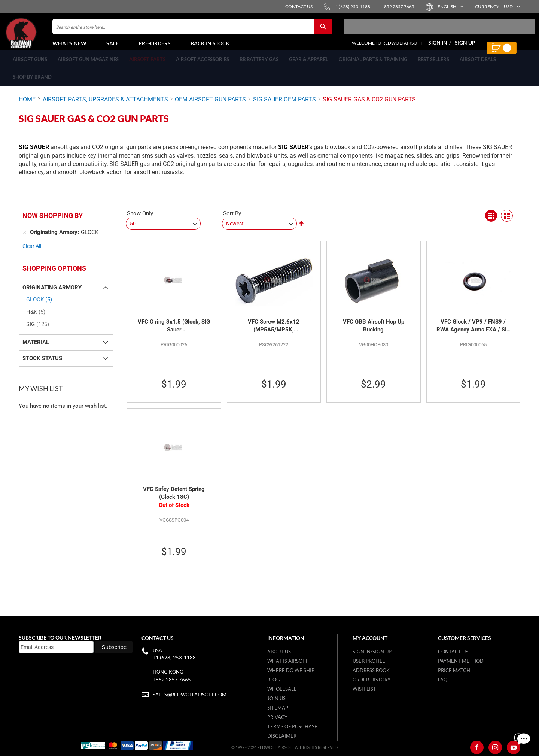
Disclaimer (282, 736)
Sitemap (278, 708)
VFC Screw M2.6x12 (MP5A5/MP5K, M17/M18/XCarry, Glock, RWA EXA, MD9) (274, 330)
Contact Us (453, 652)
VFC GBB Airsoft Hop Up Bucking (374, 330)
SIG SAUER (293, 151)
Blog (274, 680)
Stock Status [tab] (42, 362)
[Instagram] (495, 747)
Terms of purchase (292, 726)
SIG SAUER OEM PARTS (284, 108)
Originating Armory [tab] (52, 292)
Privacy (277, 717)
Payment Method (461, 661)
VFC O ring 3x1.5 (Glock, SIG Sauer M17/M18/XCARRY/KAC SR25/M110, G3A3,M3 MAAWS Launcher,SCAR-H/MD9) (174, 330)
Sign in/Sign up (372, 652)
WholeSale (282, 689)
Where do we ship (291, 670)
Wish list (364, 689)
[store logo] (39, 38)
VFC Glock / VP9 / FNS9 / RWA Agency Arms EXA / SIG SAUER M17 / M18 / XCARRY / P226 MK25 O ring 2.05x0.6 (473, 330)
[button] (450, 7)
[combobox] (192, 31)
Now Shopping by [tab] (53, 220)
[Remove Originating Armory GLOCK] (25, 237)
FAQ (443, 680)
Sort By (232, 218)
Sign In (438, 47)
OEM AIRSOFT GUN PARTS (210, 108)
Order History (371, 680)
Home (27, 108)
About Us (279, 652)
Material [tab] (36, 346)
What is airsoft (288, 661)
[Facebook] (477, 747)
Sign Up (465, 47)
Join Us (276, 698)
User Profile (369, 661)
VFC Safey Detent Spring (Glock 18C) (174, 497)
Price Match (454, 670)
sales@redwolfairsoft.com (190, 695)
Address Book (371, 670)
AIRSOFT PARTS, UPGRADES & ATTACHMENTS (105, 108)
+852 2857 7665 (172, 680)
